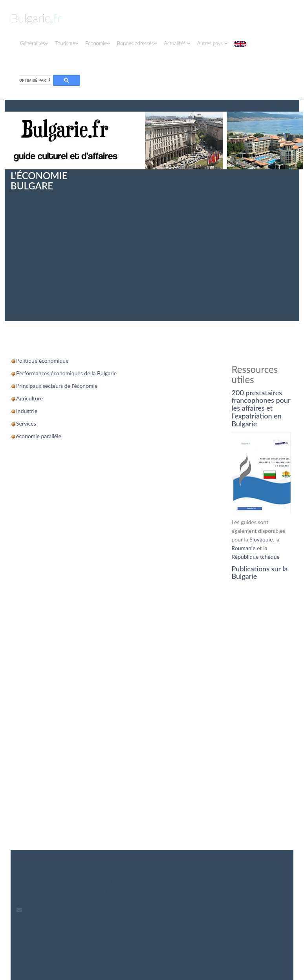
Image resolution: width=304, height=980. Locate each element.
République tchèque (256, 557)
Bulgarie (36, 18)
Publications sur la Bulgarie (260, 573)
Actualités (177, 43)
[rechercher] (35, 80)
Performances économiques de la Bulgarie (66, 373)
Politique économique (42, 361)
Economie (98, 43)
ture (38, 398)
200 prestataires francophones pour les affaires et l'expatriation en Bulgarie (261, 408)
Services (26, 423)
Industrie (27, 411)
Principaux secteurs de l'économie (57, 386)
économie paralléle (39, 436)
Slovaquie (261, 539)
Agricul (25, 398)
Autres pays (212, 43)
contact (35, 881)
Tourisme (67, 43)
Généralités (34, 43)
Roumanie (244, 548)
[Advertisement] (152, 250)
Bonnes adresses (137, 43)
